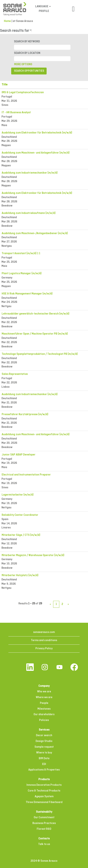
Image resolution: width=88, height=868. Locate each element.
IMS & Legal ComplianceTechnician (23, 92)
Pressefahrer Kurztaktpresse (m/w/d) (25, 414)
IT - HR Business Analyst (16, 113)
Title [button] (5, 85)
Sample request (44, 747)
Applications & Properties (44, 770)
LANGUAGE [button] (43, 6)
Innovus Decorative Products (44, 785)
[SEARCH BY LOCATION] (42, 59)
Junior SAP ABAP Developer (19, 455)
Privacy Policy (44, 649)
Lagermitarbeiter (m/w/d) (18, 495)
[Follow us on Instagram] (45, 667)
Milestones (44, 709)
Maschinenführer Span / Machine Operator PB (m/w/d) (35, 334)
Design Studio (44, 741)
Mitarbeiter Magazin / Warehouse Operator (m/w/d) (33, 555)
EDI (44, 764)
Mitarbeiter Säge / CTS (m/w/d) (21, 535)
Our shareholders (44, 714)
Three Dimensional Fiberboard (44, 802)
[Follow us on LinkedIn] (30, 667)
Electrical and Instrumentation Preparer (26, 475)
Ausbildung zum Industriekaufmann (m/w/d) (29, 213)
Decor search (44, 735)
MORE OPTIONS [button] (23, 64)
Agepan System (44, 797)
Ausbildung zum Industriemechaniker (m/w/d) (30, 173)
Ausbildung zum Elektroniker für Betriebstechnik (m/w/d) (37, 133)
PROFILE (44, 11)
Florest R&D (44, 829)
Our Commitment (44, 817)
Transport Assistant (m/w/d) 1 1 (21, 253)
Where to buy (44, 753)
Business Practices (44, 823)
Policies (44, 720)
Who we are (44, 692)
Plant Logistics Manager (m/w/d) (22, 273)
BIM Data (44, 758)
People (44, 703)
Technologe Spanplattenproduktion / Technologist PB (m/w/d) (40, 354)
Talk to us (44, 844)
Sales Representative (15, 374)
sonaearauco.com (44, 632)
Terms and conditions (44, 640)
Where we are (44, 697)
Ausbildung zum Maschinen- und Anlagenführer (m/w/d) (36, 153)
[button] (73, 9)
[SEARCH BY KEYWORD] (42, 47)
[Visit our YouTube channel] (59, 667)
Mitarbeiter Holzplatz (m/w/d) (20, 575)
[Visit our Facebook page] (74, 667)
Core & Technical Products (44, 791)
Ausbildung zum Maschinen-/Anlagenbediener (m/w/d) (35, 233)
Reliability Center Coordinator (20, 515)
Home (7, 21)
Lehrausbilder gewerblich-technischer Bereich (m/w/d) (36, 314)
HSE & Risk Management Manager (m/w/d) (27, 294)
